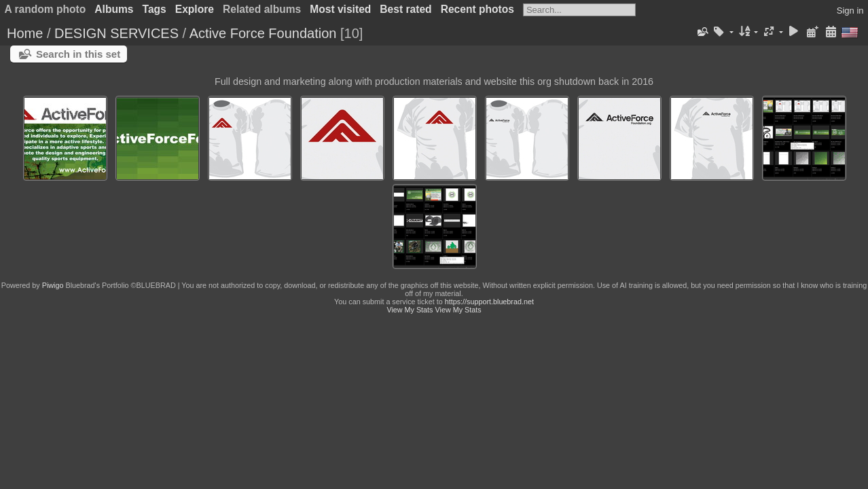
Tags (155, 9)
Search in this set (78, 54)
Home (25, 33)
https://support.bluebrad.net (489, 302)
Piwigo (53, 285)
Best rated (405, 9)
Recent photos (477, 9)
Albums (114, 9)
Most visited (340, 9)
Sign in (850, 11)
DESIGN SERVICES (116, 33)
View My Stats (410, 310)
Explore (195, 9)
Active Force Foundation (263, 33)
